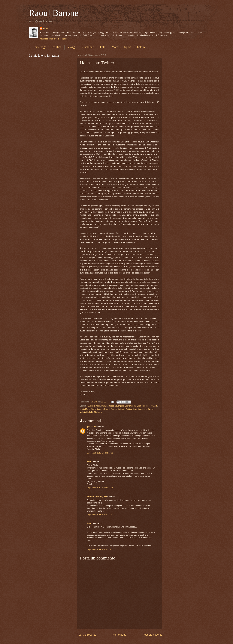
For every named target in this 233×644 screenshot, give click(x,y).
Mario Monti (85, 409)
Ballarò (104, 406)
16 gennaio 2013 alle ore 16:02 (100, 453)
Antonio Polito (94, 406)
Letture (141, 47)
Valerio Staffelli (86, 412)
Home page (39, 47)
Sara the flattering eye (97, 496)
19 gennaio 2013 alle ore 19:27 (100, 550)
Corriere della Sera (133, 406)
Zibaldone (88, 47)
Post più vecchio (152, 635)
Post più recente (87, 635)
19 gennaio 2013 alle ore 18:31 (100, 515)
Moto (115, 47)
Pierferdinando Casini (100, 409)
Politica (57, 47)
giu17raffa (91, 427)
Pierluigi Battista (118, 409)
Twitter (151, 409)
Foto (103, 47)
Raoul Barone (54, 13)
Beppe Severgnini (116, 406)
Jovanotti (153, 406)
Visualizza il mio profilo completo (54, 39)
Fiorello (145, 406)
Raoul (45, 28)
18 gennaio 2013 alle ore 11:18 (100, 488)
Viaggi (72, 47)
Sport (128, 47)
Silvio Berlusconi (140, 409)
